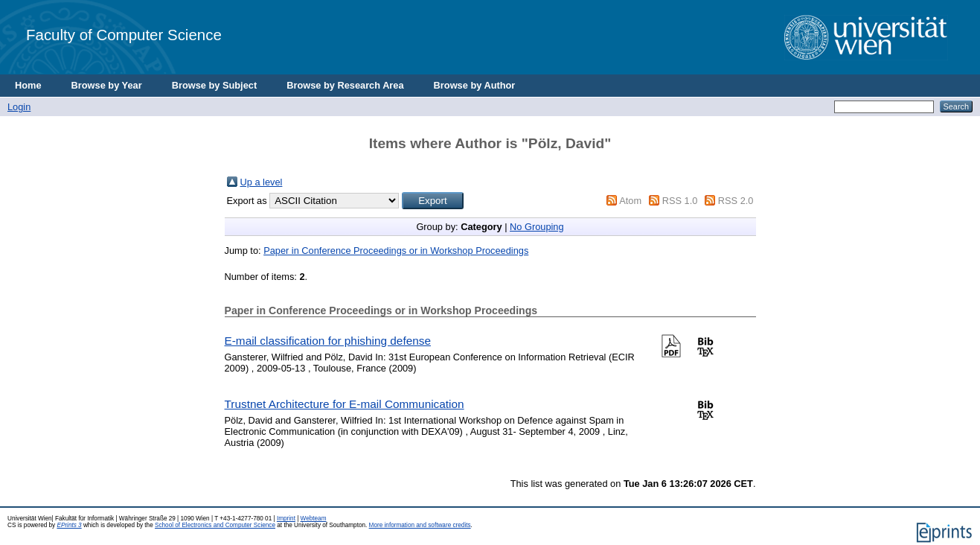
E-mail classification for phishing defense (328, 341)
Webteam (314, 519)
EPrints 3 (69, 525)
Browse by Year (107, 85)
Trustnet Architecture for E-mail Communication (345, 404)
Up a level (262, 182)
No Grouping (537, 227)
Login (19, 107)
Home (28, 85)
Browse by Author (475, 85)
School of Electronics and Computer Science (215, 525)
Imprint (286, 519)
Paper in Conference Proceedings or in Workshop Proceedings (396, 251)
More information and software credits (420, 525)
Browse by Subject (215, 85)
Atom (630, 201)
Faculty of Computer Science (124, 35)
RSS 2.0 (736, 201)
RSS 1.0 (680, 201)
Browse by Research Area (345, 85)
